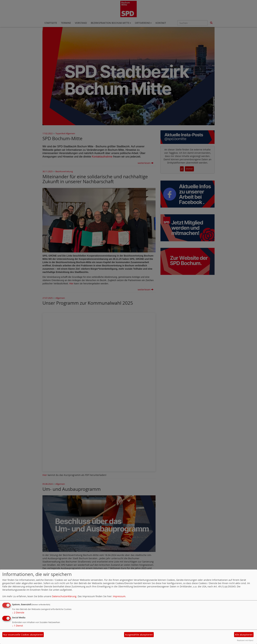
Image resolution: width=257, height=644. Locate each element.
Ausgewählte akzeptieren (139, 635)
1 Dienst (18, 626)
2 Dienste (18, 612)
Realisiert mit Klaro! (245, 640)
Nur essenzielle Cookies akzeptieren (23, 635)
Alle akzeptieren (244, 635)
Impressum (119, 596)
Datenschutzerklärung (64, 596)
